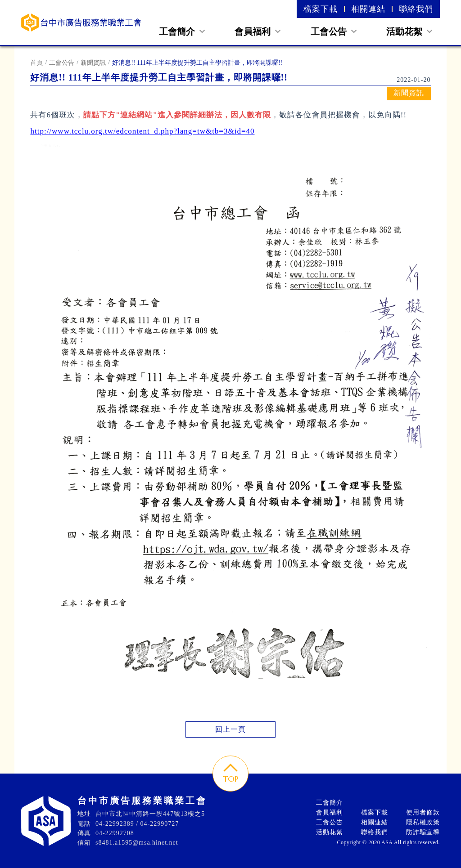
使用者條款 (423, 812)
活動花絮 (409, 31)
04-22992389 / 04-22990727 (137, 824)
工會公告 (334, 31)
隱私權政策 (423, 822)
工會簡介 (182, 31)
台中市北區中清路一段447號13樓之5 (150, 814)
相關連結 (368, 9)
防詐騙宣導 (423, 832)
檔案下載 (321, 9)
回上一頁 (230, 729)
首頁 (36, 63)
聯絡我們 (416, 9)
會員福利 (258, 31)
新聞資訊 (93, 63)
